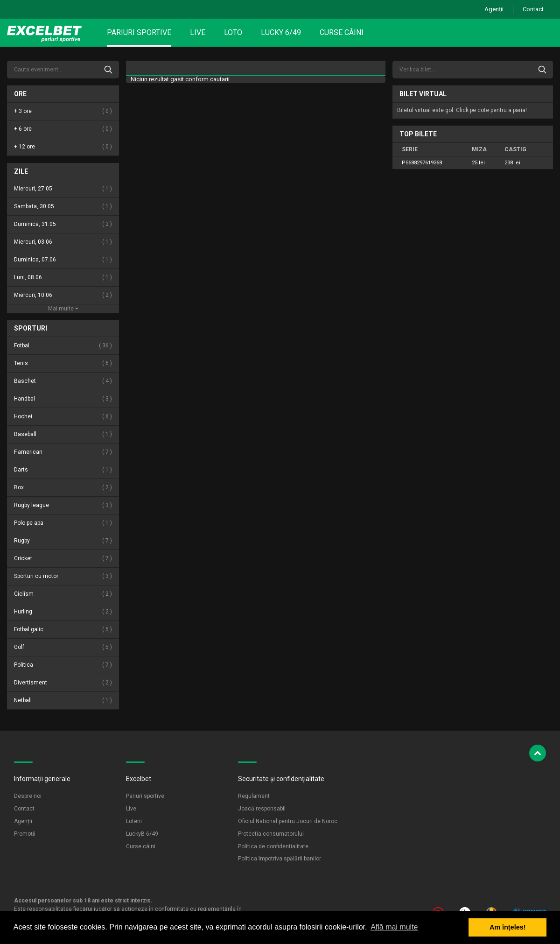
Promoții (25, 834)
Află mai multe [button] (394, 927)
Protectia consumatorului (271, 834)
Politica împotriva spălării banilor (280, 859)
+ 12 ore (63, 147)
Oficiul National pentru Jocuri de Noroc (288, 821)
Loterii (134, 821)
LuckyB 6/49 (142, 834)
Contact (533, 9)
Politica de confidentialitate (273, 846)
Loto (233, 32)
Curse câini (342, 32)
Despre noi (28, 796)
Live (198, 32)
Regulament (254, 796)
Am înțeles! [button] (508, 927)
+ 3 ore (63, 111)
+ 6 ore (63, 129)
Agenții (494, 9)
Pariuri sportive (139, 32)
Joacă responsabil (262, 809)
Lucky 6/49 (281, 32)
